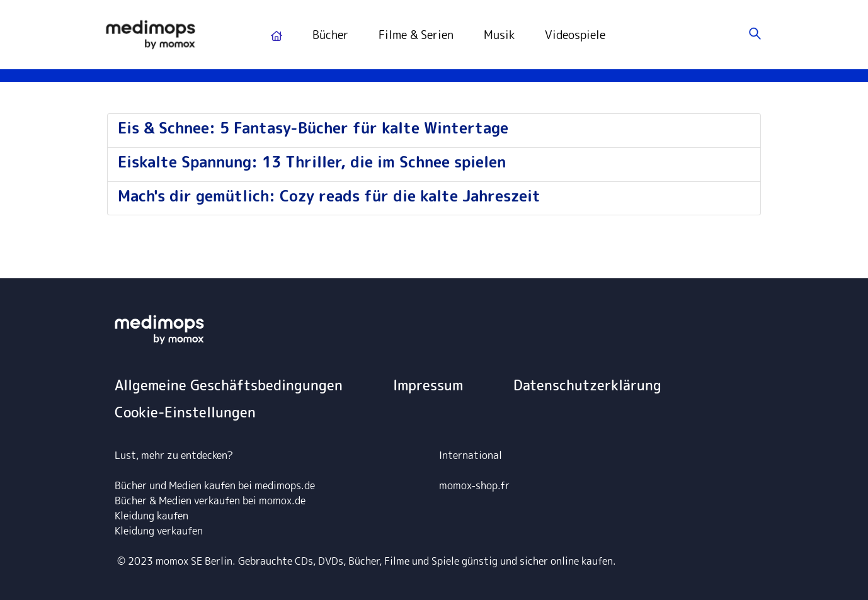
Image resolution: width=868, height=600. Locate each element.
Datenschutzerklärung (587, 385)
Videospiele (575, 35)
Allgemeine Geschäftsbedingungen (229, 385)
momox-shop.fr (474, 485)
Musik (499, 35)
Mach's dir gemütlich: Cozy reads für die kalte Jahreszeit (329, 196)
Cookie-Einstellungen (185, 412)
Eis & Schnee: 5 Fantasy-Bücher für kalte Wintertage (313, 128)
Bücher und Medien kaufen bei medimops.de (215, 485)
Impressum (428, 385)
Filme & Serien (416, 35)
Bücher (330, 35)
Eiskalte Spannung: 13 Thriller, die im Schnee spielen (312, 162)
